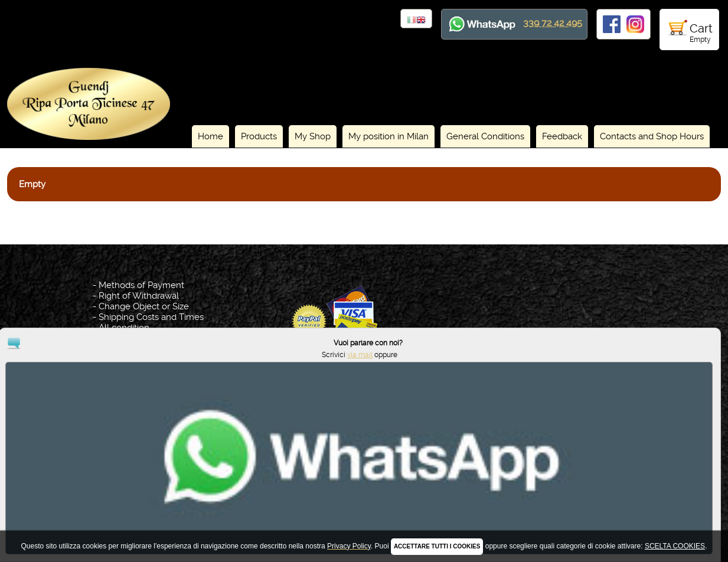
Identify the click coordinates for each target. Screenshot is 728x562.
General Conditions (485, 136)
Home (210, 136)
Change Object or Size (144, 306)
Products (259, 136)
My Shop (313, 136)
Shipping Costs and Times (151, 317)
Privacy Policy (366, 499)
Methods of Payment (141, 285)
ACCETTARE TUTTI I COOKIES (437, 546)
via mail (669, 519)
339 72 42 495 (553, 23)
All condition (124, 328)
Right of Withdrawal (139, 296)
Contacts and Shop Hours (652, 136)
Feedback (562, 136)
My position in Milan (389, 136)
